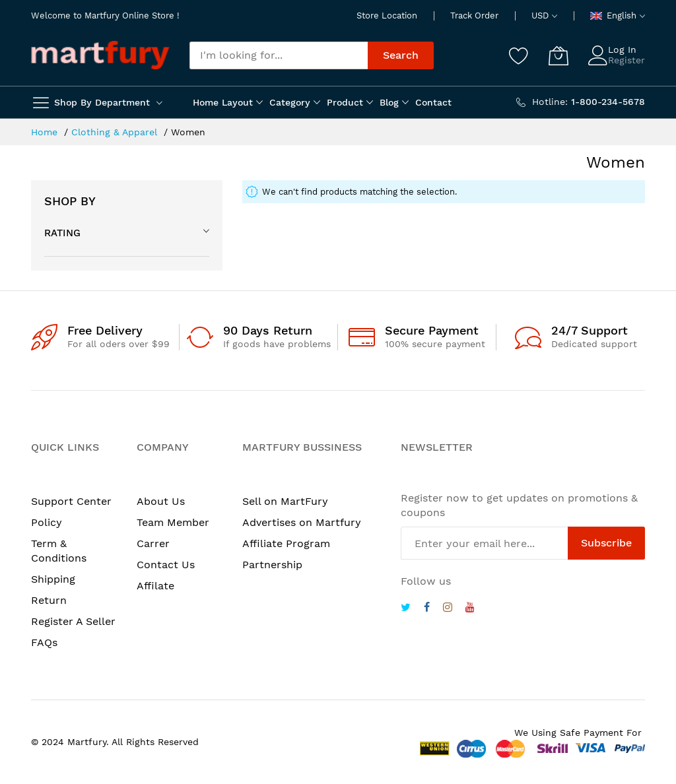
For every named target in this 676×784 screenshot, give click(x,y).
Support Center (71, 501)
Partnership (272, 565)
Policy (47, 522)
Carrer (153, 543)
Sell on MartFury (285, 501)
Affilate (155, 586)
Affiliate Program (286, 543)
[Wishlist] (519, 55)
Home (46, 132)
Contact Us (166, 565)
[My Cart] (558, 55)
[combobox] (279, 55)
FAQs (44, 642)
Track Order (474, 16)
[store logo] (100, 55)
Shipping (53, 579)
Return (49, 600)
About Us (161, 501)
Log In (622, 49)
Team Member (173, 522)
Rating (62, 233)
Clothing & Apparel (116, 132)
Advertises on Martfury (302, 522)
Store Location (387, 16)
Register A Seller (73, 621)
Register (626, 60)
